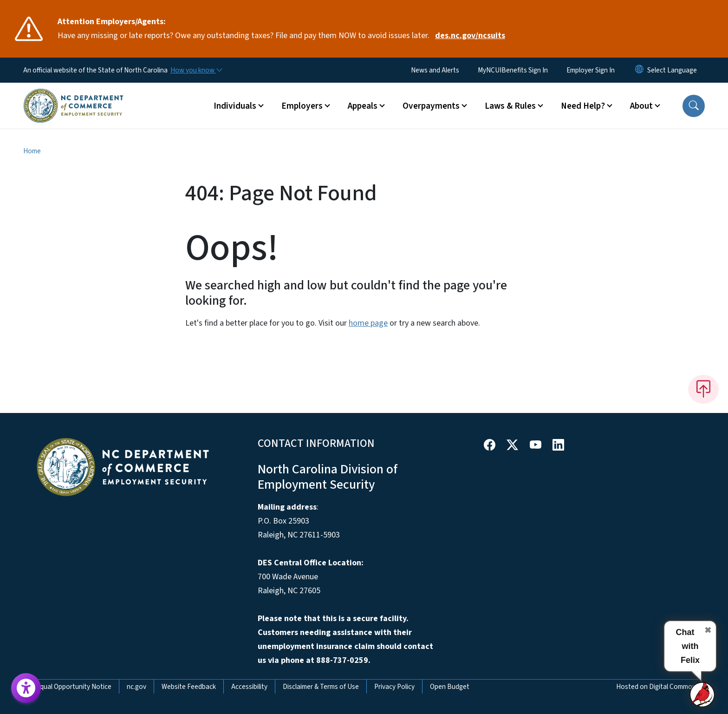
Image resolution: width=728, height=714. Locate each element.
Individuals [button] (235, 106)
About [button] (641, 106)
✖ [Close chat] (708, 630)
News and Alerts (435, 70)
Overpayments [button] (431, 106)
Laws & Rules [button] (510, 106)
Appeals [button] (363, 106)
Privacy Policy (394, 687)
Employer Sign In (591, 70)
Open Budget (450, 687)
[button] (694, 106)
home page (368, 323)
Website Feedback (189, 687)
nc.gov (136, 687)
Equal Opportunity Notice (74, 687)
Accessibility (249, 687)
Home (32, 151)
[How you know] (196, 70)
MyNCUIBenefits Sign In (513, 70)
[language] (672, 70)
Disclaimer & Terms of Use (321, 687)
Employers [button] (302, 106)
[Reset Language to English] (639, 70)
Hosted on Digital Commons (658, 687)
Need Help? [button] (583, 106)
